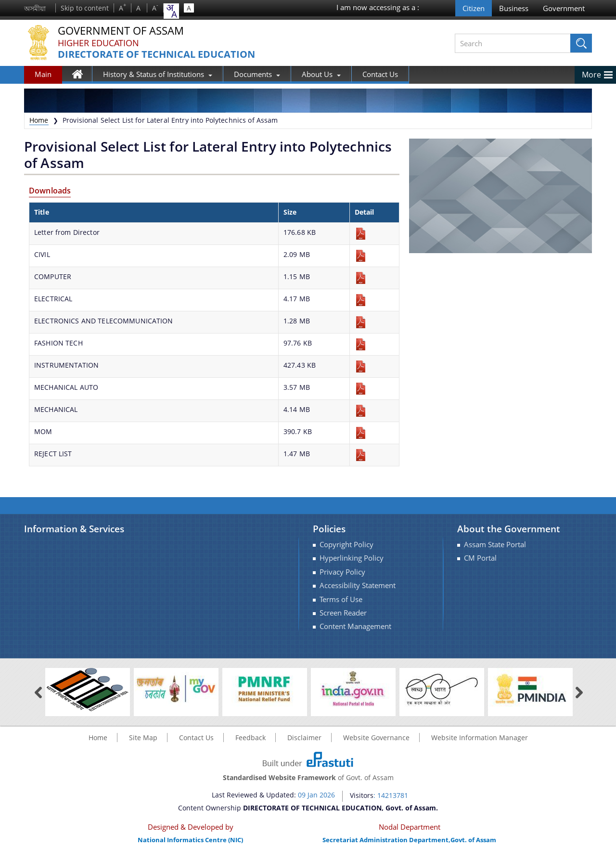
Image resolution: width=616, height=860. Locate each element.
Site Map (143, 738)
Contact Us (380, 74)
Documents (257, 74)
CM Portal (480, 558)
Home (82, 76)
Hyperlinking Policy (352, 558)
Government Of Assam (121, 31)
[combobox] (171, 11)
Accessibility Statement (358, 585)
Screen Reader (343, 613)
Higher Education (98, 43)
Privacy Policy (342, 572)
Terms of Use (341, 599)
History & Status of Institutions (158, 74)
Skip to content (85, 8)
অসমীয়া (35, 8)
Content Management (355, 626)
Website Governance (376, 738)
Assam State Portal (495, 545)
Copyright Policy (346, 545)
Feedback (250, 738)
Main (43, 74)
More (591, 75)
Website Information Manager (480, 738)
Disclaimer (304, 738)
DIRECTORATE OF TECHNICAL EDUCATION (156, 55)
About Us (321, 74)
